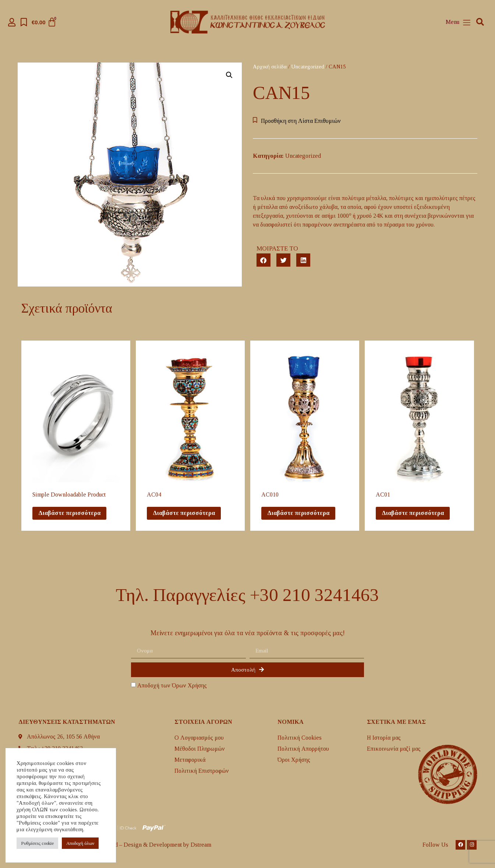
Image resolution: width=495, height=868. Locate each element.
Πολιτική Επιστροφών (202, 771)
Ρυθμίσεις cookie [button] (37, 843)
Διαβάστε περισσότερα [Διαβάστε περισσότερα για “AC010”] (298, 513)
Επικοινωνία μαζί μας (394, 749)
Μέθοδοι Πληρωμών (200, 749)
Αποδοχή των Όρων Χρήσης (172, 686)
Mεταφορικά (190, 760)
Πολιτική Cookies (300, 738)
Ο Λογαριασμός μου (199, 738)
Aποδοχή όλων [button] (80, 843)
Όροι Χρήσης (294, 760)
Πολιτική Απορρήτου (303, 749)
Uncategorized (308, 67)
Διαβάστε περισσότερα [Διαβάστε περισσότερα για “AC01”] (413, 513)
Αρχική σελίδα (270, 67)
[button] (480, 22)
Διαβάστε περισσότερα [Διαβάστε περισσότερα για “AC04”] (184, 513)
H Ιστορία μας (384, 738)
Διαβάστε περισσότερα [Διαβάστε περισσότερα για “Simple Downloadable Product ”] (69, 513)
